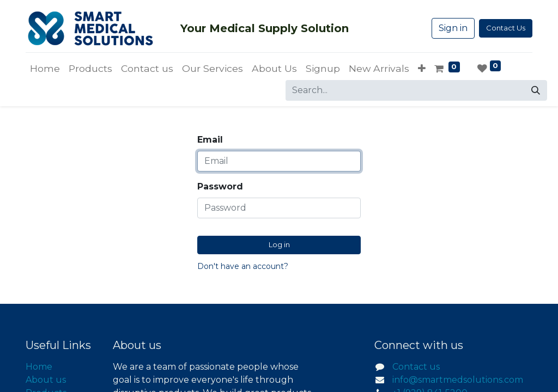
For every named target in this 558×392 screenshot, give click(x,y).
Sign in (453, 28)
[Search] (536, 90)
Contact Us (506, 28)
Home (39, 367)
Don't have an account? (243, 266)
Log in (279, 244)
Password (220, 186)
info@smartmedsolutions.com (458, 380)
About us (46, 380)
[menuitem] (45, 69)
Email (210, 140)
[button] (422, 69)
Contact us (416, 367)
